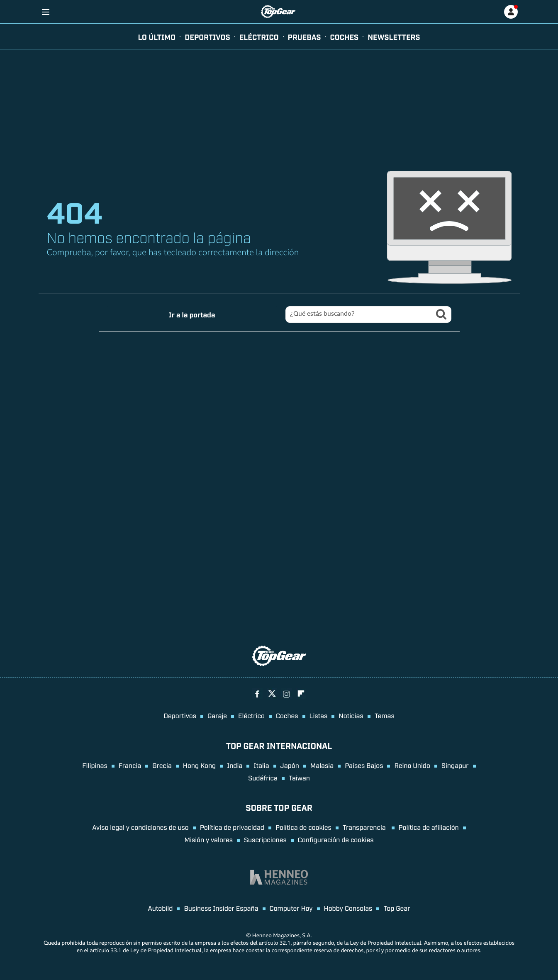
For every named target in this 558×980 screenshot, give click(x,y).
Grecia (162, 765)
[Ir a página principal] (278, 12)
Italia (261, 765)
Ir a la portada (192, 314)
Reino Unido (412, 765)
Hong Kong (199, 765)
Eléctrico (251, 715)
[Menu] (46, 12)
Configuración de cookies (336, 839)
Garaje (217, 715)
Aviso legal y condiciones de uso (140, 827)
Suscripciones (265, 839)
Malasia (322, 765)
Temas (385, 715)
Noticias (351, 715)
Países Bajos (364, 765)
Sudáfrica (263, 778)
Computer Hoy (291, 908)
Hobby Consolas (348, 908)
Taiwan (299, 778)
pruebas (305, 37)
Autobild (160, 908)
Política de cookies (303, 827)
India (235, 765)
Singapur (455, 765)
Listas (319, 715)
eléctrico (259, 37)
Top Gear (397, 908)
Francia (130, 765)
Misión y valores (208, 839)
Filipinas (95, 765)
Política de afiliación (429, 827)
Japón (290, 765)
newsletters (394, 37)
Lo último (157, 37)
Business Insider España (221, 908)
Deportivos (207, 37)
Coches (344, 37)
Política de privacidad (232, 827)
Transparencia (365, 827)
